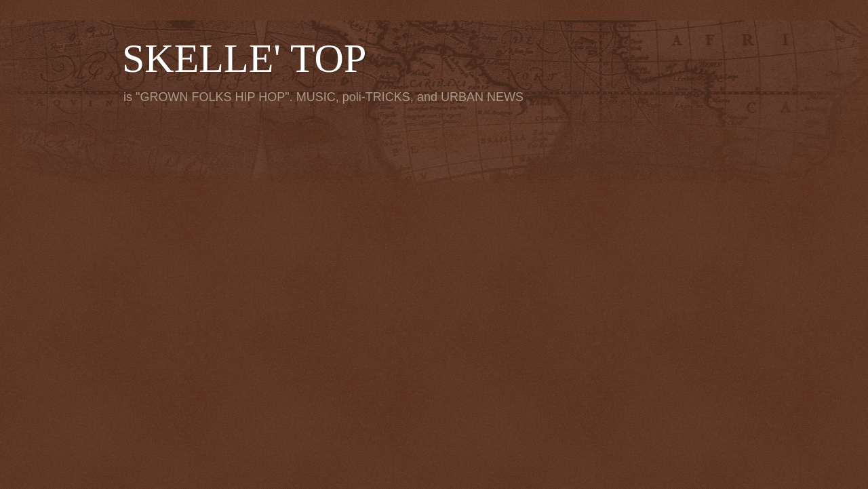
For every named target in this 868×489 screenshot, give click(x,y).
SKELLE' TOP (244, 58)
